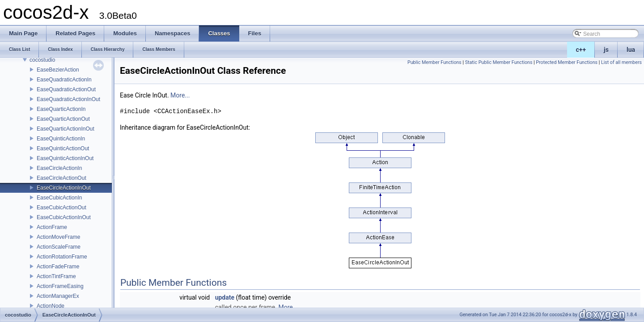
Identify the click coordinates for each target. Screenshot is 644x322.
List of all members (621, 62)
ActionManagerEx (58, 296)
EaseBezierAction (58, 70)
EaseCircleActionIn (59, 168)
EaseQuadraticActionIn (64, 80)
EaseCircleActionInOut (64, 188)
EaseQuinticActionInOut (65, 158)
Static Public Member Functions (499, 62)
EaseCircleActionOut (61, 178)
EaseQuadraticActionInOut (68, 99)
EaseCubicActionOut (61, 208)
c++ (581, 50)
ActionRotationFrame (62, 257)
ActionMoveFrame (58, 237)
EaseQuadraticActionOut (66, 89)
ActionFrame (52, 227)
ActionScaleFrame (59, 247)
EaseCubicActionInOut (64, 217)
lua (631, 50)
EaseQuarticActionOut (63, 119)
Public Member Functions (434, 62)
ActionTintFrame (56, 276)
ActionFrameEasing (60, 286)
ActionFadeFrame (58, 267)
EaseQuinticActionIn (61, 139)
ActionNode (51, 306)
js (606, 50)
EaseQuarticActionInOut (66, 129)
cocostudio (42, 60)
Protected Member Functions (567, 62)
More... (180, 95)
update (225, 297)
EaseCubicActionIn (59, 198)
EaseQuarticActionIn (61, 109)
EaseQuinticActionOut (63, 148)
